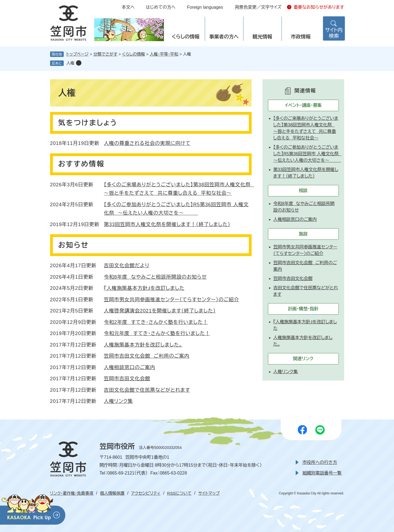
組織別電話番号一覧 (322, 473)
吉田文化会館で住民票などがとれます (147, 390)
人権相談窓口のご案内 (130, 367)
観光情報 (262, 37)
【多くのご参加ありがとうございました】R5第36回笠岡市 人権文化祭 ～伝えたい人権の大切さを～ (308, 154)
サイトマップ (209, 493)
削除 (79, 63)
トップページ (78, 54)
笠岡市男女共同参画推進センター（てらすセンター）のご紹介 (172, 300)
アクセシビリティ (146, 493)
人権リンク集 (119, 401)
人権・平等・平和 (164, 54)
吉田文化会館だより (127, 266)
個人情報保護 (112, 493)
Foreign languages (205, 7)
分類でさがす (106, 54)
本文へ (128, 7)
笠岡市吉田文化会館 (127, 379)
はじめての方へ (161, 7)
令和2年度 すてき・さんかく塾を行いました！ (156, 322)
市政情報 (301, 37)
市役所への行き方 (320, 462)
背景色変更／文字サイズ (258, 7)
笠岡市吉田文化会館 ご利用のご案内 (147, 356)
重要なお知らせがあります (319, 7)
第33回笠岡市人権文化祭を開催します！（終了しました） (167, 224)
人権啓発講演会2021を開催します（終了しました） (160, 311)
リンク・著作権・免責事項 (72, 493)
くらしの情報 (185, 37)
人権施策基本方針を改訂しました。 (143, 345)
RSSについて (179, 493)
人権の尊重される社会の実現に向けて (147, 143)
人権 (71, 63)
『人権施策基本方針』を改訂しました (144, 288)
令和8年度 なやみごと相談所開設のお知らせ (155, 277)
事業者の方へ (224, 37)
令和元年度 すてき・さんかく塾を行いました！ (157, 333)
